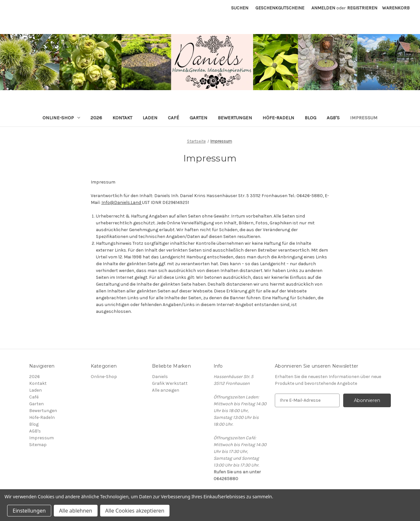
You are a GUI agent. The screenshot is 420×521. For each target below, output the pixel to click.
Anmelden (323, 8)
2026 (96, 118)
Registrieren (362, 8)
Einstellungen (29, 511)
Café (174, 118)
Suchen (240, 8)
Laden (150, 118)
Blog (310, 118)
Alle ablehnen (76, 511)
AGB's (333, 118)
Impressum (364, 118)
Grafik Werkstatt (170, 383)
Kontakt (122, 118)
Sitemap (38, 445)
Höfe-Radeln (278, 118)
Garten (198, 118)
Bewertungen (235, 118)
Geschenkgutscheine (280, 8)
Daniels (160, 377)
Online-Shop (61, 118)
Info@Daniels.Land (122, 202)
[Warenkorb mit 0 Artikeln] (396, 8)
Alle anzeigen (166, 390)
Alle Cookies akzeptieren (135, 511)
